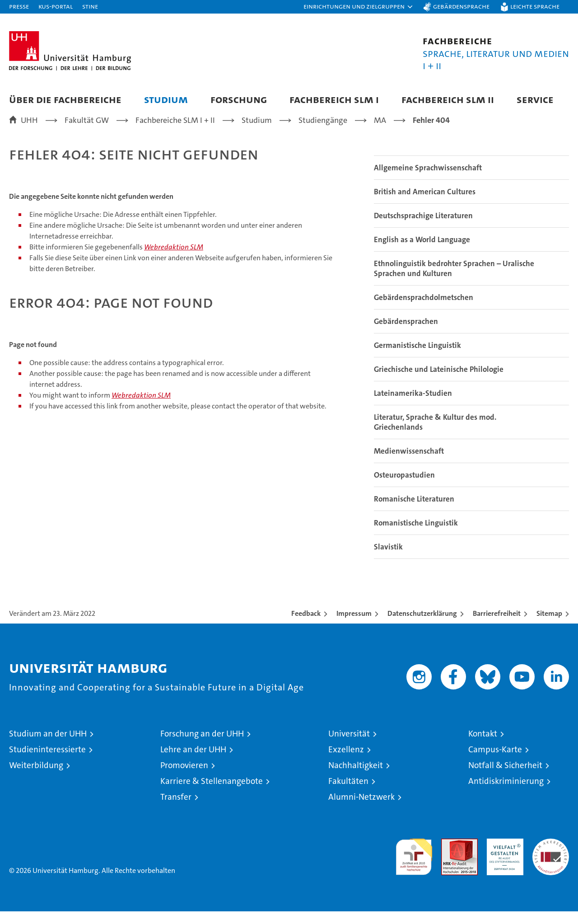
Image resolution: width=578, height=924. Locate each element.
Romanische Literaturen (414, 511)
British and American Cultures (425, 204)
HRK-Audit (503, 856)
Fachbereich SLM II (448, 99)
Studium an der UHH (48, 746)
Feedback (306, 626)
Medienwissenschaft (409, 464)
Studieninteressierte (47, 762)
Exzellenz (346, 762)
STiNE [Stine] (90, 6)
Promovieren (184, 778)
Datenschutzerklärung (422, 626)
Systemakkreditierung (551, 856)
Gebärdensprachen (406, 334)
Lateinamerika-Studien (413, 406)
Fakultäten (348, 794)
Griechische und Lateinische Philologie (439, 382)
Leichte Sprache (535, 6)
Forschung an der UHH (202, 746)
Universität (349, 746)
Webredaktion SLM (174, 260)
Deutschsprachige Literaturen (423, 228)
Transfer (176, 809)
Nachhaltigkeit (356, 778)
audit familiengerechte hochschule (414, 865)
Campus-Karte (495, 762)
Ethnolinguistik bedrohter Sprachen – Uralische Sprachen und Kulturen (454, 281)
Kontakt (483, 746)
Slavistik (388, 559)
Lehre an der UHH (193, 762)
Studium (166, 99)
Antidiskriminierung (506, 794)
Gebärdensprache (461, 6)
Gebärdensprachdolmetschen (424, 310)
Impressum (354, 626)
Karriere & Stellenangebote (212, 794)
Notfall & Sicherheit (505, 778)
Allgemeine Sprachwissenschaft (428, 180)
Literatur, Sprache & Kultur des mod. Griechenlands (435, 435)
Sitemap (549, 626)
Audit (450, 856)
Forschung (239, 99)
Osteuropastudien (404, 488)
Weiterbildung (36, 778)
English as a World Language (422, 252)
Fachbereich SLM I (334, 99)
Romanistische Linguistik (416, 535)
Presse (19, 6)
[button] (359, 7)
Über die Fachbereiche (65, 99)
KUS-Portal (56, 6)
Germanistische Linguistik (417, 358)
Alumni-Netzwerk (361, 809)
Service (535, 99)
